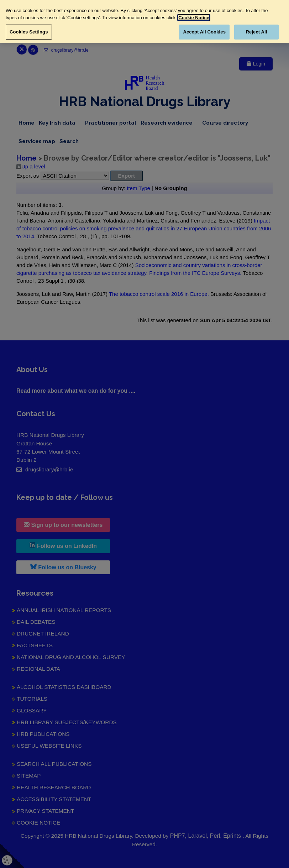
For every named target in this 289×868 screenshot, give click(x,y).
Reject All (256, 32)
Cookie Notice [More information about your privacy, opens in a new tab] (194, 18)
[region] (144, 22)
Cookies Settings (29, 32)
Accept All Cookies (204, 32)
